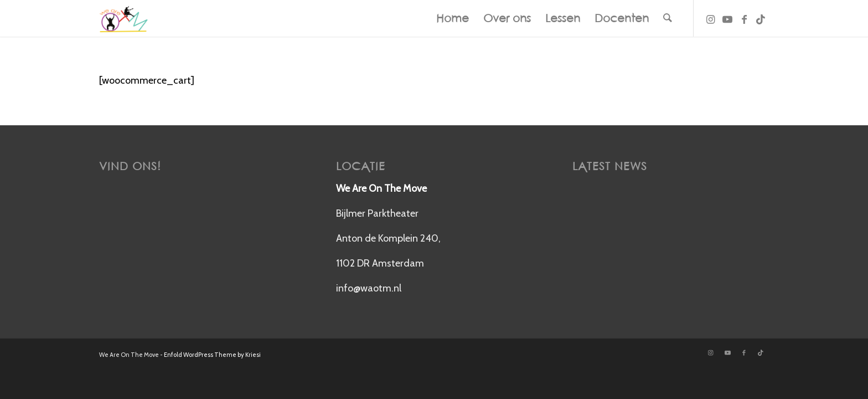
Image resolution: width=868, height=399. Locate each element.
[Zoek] (668, 18)
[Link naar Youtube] (727, 18)
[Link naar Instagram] (711, 18)
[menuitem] (453, 18)
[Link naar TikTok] (761, 18)
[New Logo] (123, 18)
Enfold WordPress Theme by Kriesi (212, 355)
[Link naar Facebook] (744, 18)
